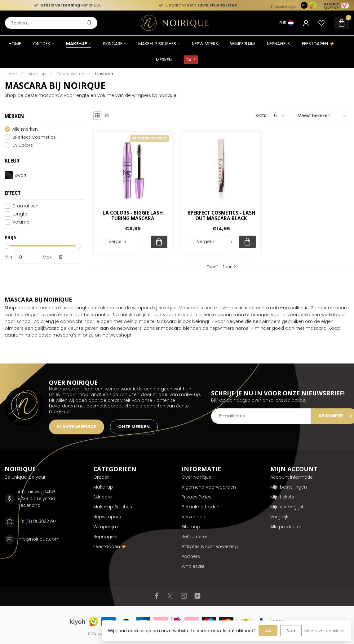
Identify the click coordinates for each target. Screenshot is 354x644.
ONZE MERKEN (134, 427)
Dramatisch (25, 206)
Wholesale (193, 566)
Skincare (113, 44)
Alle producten (286, 527)
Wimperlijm (242, 44)
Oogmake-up (70, 74)
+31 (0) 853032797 (37, 521)
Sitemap (191, 527)
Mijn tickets (282, 497)
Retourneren (195, 537)
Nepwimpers (205, 44)
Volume (21, 222)
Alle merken (25, 129)
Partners (191, 556)
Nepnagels (278, 44)
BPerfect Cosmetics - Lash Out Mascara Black (221, 216)
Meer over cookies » (325, 631)
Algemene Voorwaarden (209, 487)
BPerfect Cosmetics (34, 137)
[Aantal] (143, 242)
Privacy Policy (197, 497)
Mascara (104, 74)
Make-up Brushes (157, 44)
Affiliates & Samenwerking (210, 546)
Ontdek (42, 44)
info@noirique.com (39, 539)
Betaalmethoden (201, 507)
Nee (291, 631)
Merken (164, 60)
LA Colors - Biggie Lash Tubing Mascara (133, 216)
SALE (191, 60)
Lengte (20, 214)
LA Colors (23, 145)
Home (15, 44)
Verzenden (193, 517)
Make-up (77, 44)
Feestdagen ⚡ (318, 44)
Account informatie (292, 477)
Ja (268, 631)
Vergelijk (117, 242)
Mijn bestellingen (289, 487)
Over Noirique (197, 477)
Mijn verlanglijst (287, 507)
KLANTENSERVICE (77, 427)
